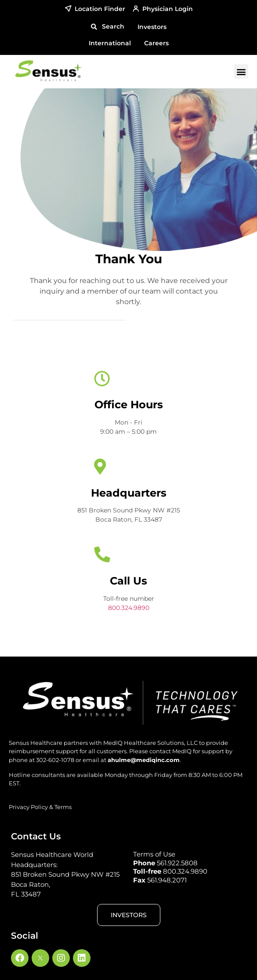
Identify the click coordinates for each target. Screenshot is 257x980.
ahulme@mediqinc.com (144, 760)
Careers (156, 43)
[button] (108, 27)
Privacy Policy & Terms (40, 807)
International (110, 43)
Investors (152, 27)
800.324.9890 (129, 608)
